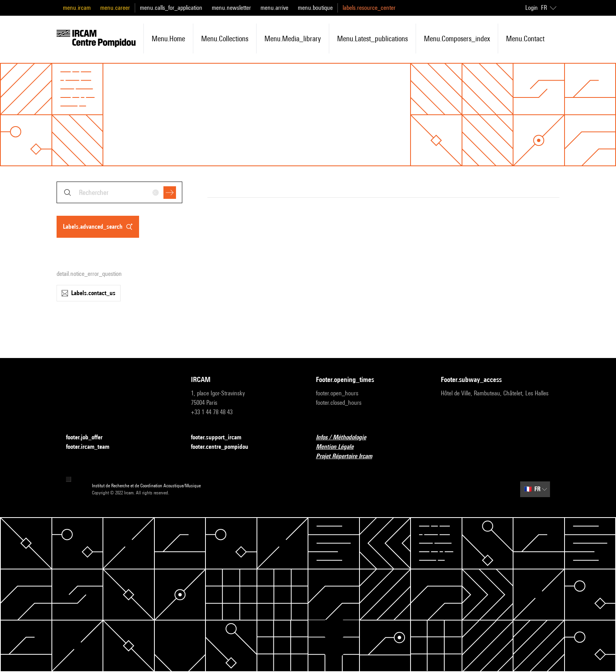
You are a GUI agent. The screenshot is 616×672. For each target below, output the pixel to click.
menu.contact (525, 39)
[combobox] (119, 192)
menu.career (115, 8)
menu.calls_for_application (171, 8)
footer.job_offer (89, 438)
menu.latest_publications (372, 39)
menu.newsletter (231, 8)
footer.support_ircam (221, 438)
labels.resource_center (369, 8)
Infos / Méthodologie (346, 438)
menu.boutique (315, 8)
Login (532, 8)
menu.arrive (274, 8)
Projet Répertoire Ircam (349, 456)
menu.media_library (293, 39)
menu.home (168, 39)
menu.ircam (77, 8)
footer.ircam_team (92, 447)
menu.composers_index (457, 39)
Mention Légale (339, 447)
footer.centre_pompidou (224, 447)
